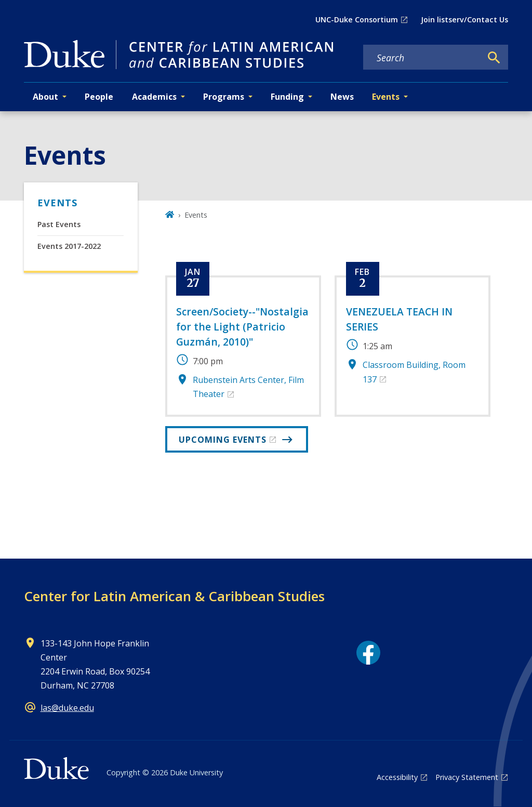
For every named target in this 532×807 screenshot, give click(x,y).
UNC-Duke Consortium (357, 19)
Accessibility (397, 777)
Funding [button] (287, 97)
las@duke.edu (67, 708)
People (99, 97)
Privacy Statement (467, 777)
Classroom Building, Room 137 (414, 372)
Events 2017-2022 (69, 246)
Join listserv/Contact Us (464, 19)
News (342, 97)
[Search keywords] (422, 58)
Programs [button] (224, 97)
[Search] (494, 58)
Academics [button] (154, 97)
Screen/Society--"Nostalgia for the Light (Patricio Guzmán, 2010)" (242, 327)
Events (57, 203)
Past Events (59, 224)
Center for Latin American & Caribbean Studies (174, 596)
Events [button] (386, 97)
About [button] (45, 97)
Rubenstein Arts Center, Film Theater (248, 387)
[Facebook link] (368, 653)
